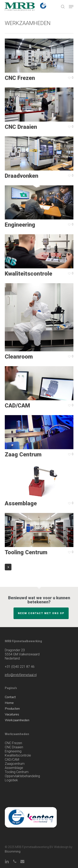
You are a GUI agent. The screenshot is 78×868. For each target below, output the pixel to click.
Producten (12, 709)
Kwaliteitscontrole (18, 755)
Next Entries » (8, 261)
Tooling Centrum (17, 772)
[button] (71, 7)
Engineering (13, 751)
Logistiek (11, 780)
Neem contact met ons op (41, 613)
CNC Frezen (13, 743)
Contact (10, 697)
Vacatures (12, 714)
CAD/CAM (12, 760)
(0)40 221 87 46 (20, 667)
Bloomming (13, 851)
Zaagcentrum (15, 764)
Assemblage (14, 768)
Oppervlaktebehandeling (22, 776)
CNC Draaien (14, 747)
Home (9, 703)
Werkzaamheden (17, 720)
